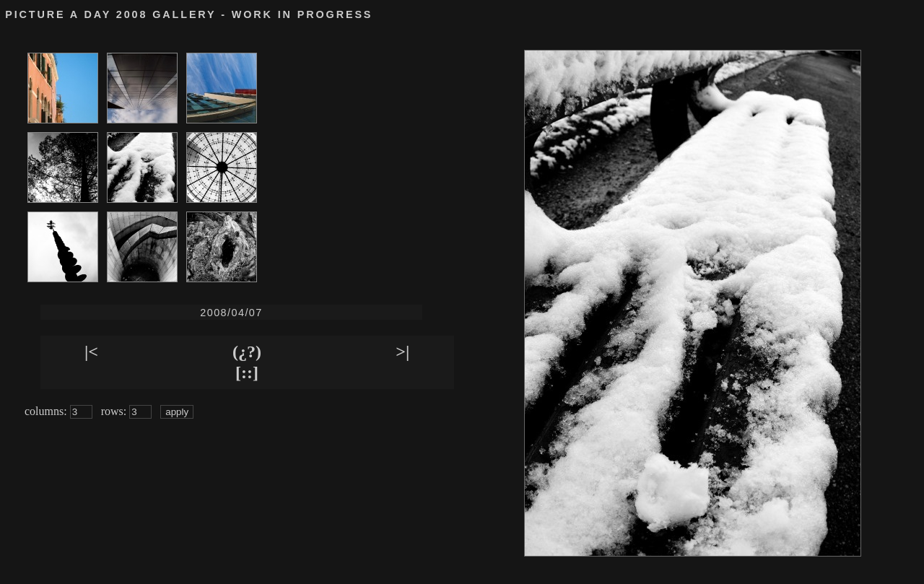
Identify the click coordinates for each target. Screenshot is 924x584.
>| (402, 352)
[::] (247, 372)
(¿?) (247, 352)
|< (91, 352)
